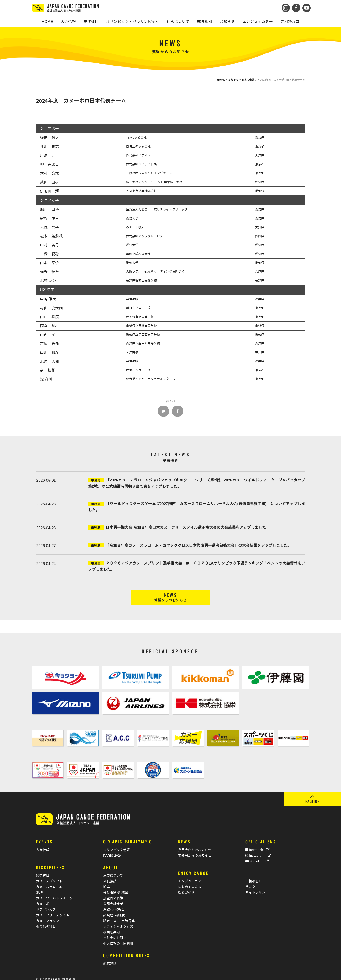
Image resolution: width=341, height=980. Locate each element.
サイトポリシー (257, 887)
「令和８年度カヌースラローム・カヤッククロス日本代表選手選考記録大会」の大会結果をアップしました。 (198, 545)
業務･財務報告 (114, 904)
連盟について (113, 870)
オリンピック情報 (117, 845)
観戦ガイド (186, 887)
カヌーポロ (44, 899)
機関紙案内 (112, 927)
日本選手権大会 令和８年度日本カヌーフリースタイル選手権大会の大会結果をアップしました (186, 528)
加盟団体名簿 (113, 893)
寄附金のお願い (115, 933)
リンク (250, 882)
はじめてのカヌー (191, 882)
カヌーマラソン (48, 916)
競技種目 (43, 870)
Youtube (257, 856)
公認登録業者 (113, 899)
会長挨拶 (110, 876)
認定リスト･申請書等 (119, 916)
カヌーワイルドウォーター (56, 893)
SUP (40, 887)
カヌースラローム (49, 882)
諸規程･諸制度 (114, 910)
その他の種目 (46, 921)
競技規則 (110, 958)
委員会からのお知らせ (195, 845)
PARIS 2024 (112, 850)
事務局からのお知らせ (195, 850)
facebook (257, 845)
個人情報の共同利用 (118, 938)
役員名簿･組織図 (116, 887)
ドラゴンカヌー (48, 904)
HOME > (222, 80)
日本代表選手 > (251, 80)
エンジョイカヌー (191, 876)
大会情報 (43, 845)
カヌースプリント (49, 876)
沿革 (107, 882)
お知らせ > (235, 80)
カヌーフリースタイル (53, 910)
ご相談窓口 (254, 876)
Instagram (258, 850)
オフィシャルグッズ (118, 921)
